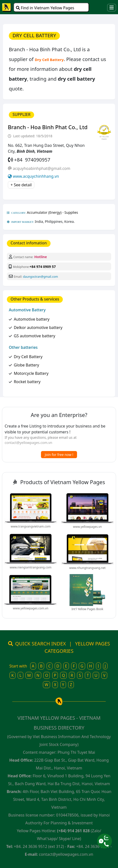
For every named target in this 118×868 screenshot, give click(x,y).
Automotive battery (32, 319)
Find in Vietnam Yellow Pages (45, 8)
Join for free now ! (59, 455)
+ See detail (21, 185)
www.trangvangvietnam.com (31, 526)
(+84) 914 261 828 (73, 831)
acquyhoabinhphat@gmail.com (41, 168)
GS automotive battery (34, 336)
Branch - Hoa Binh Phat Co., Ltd (48, 127)
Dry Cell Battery (28, 357)
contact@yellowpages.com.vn (28, 443)
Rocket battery (27, 382)
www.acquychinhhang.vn (36, 176)
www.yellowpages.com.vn (31, 608)
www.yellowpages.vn (87, 527)
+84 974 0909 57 (43, 267)
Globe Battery (26, 365)
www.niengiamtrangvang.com (31, 567)
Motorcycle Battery (31, 373)
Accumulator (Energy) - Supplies (53, 212)
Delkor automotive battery (38, 327)
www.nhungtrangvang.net (87, 568)
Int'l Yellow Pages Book (87, 609)
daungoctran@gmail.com (40, 277)
